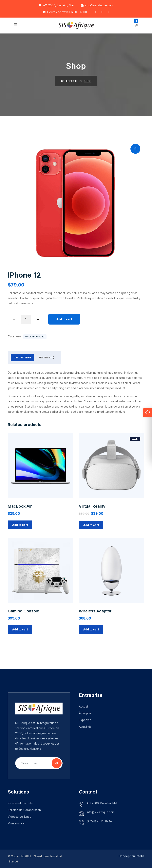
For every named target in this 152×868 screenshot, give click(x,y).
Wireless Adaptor (95, 611)
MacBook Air (20, 506)
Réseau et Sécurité (20, 803)
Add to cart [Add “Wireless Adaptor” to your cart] (91, 629)
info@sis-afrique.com (101, 812)
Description (22, 358)
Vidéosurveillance (19, 817)
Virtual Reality (92, 506)
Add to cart (64, 319)
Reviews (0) (46, 358)
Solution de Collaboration (24, 810)
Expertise (85, 720)
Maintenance (16, 823)
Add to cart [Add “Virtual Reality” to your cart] (91, 525)
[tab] (22, 358)
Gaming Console (23, 611)
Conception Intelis (131, 856)
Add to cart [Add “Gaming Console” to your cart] (20, 629)
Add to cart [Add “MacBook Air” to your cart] (20, 525)
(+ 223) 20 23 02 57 (100, 821)
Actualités (85, 727)
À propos (85, 713)
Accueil (69, 81)
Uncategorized (35, 337)
